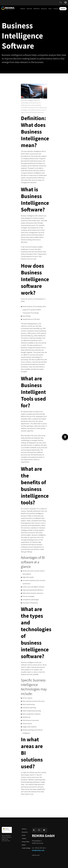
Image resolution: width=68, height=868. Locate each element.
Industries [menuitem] (29, 9)
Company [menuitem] (56, 9)
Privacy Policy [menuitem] (26, 842)
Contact (63, 9)
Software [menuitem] (23, 9)
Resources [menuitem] (44, 9)
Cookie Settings (26, 848)
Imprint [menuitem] (24, 845)
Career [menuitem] (50, 9)
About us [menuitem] (24, 829)
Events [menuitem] (24, 835)
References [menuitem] (37, 9)
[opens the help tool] (65, 437)
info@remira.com (38, 850)
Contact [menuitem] (24, 838)
